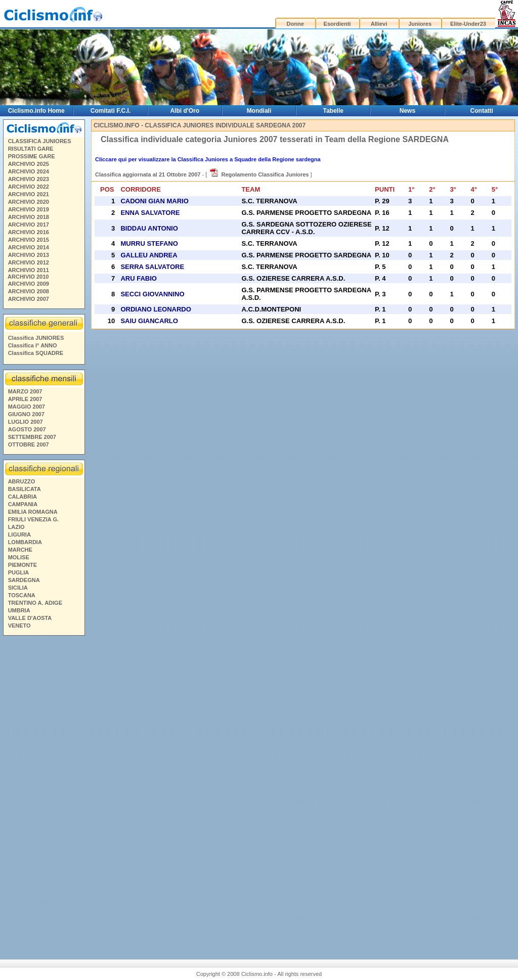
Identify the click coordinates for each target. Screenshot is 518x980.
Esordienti (337, 24)
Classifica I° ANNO (33, 345)
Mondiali (259, 111)
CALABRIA (23, 497)
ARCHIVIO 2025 (29, 164)
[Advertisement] (44, 793)
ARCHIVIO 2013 (29, 255)
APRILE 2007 (25, 399)
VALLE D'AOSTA (30, 618)
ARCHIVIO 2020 (29, 202)
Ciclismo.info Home (36, 111)
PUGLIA (19, 572)
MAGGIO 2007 (27, 407)
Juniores (420, 24)
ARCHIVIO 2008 (29, 291)
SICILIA (18, 588)
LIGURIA (19, 534)
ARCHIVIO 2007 (29, 299)
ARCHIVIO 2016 (29, 232)
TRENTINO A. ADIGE (35, 603)
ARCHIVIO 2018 (29, 217)
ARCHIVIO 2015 (29, 240)
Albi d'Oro (185, 111)
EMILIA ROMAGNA (33, 512)
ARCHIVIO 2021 (29, 194)
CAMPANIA (23, 504)
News (407, 111)
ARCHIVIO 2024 (29, 171)
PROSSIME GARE (32, 156)
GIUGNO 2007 (26, 414)
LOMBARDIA (25, 542)
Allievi (379, 24)
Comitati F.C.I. (111, 111)
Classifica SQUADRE (36, 353)
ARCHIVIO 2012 (29, 262)
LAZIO (16, 527)
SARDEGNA (24, 580)
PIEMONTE (23, 565)
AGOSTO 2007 (27, 429)
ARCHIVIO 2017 (29, 225)
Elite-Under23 (468, 24)
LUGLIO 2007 (26, 422)
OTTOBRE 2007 (29, 444)
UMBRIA (19, 610)
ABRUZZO (22, 481)
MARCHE (20, 550)
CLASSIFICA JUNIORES (40, 141)
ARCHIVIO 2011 (29, 270)
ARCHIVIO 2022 (29, 187)
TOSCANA (22, 595)
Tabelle (333, 111)
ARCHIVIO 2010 (28, 277)
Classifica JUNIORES (36, 338)
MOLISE (19, 557)
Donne (295, 24)
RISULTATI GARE (31, 149)
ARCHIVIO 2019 (29, 209)
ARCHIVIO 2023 (29, 179)
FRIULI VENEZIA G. (33, 519)
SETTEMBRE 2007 (32, 437)
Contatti (482, 111)
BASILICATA (25, 489)
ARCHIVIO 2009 (29, 284)
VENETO (19, 626)
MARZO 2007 (25, 391)
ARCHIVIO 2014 (29, 247)
